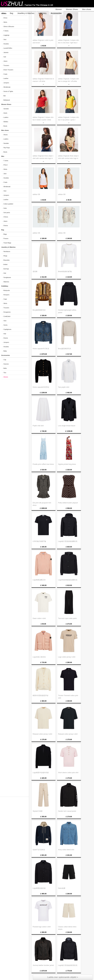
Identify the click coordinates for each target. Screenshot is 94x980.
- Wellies (5, 122)
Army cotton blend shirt (66, 850)
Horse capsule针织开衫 (41, 387)
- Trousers (6, 65)
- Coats (5, 74)
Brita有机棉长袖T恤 (65, 272)
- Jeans (5, 61)
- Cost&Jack (6, 316)
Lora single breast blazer (67, 426)
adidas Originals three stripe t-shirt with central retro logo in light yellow (69, 158)
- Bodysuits (6, 290)
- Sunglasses (7, 277)
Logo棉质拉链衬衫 (39, 888)
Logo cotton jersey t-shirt (67, 657)
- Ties (4, 373)
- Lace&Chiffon (7, 48)
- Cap (4, 360)
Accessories (56, 13)
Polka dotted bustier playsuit (68, 503)
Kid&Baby (43, 13)
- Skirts (5, 22)
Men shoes (87, 9)
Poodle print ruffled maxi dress (43, 464)
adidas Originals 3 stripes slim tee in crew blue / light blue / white (69, 43)
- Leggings (6, 35)
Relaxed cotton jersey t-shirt (42, 734)
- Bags (5, 234)
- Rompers (6, 295)
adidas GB (36, 194)
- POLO (5, 165)
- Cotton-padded (8, 204)
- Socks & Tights (8, 91)
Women (59, 9)
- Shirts (5, 169)
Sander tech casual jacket (67, 811)
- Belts (5, 368)
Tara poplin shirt (64, 387)
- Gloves (5, 377)
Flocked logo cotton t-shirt (42, 927)
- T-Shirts (6, 31)
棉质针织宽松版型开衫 (41, 696)
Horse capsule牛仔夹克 (41, 349)
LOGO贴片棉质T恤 (39, 541)
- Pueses (5, 238)
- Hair (4, 273)
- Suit (4, 57)
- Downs (5, 225)
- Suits (5, 208)
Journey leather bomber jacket (43, 965)
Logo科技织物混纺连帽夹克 (68, 580)
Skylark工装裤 (38, 811)
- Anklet (5, 264)
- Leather (6, 78)
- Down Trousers (8, 70)
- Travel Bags (7, 243)
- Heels (5, 113)
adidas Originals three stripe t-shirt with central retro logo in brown (43, 158)
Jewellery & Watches (26, 13)
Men (4, 13)
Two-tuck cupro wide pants (67, 618)
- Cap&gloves (7, 329)
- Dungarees (7, 312)
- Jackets (6, 52)
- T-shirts (5, 161)
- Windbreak (6, 87)
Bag (11, 13)
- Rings (5, 256)
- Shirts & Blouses (8, 26)
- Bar (4, 96)
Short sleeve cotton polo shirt (68, 773)
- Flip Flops (6, 148)
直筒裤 (35, 272)
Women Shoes (72, 9)
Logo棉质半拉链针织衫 (41, 773)
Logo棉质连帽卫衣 (39, 580)
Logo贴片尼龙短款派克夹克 (68, 965)
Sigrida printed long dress (67, 464)
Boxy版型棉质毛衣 (39, 310)
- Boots (5, 126)
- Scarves (6, 364)
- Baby (5, 351)
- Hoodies (6, 44)
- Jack (5, 174)
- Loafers (5, 117)
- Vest (4, 39)
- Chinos (5, 217)
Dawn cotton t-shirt (39, 618)
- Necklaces (6, 251)
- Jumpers (6, 83)
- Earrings (6, 269)
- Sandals (6, 109)
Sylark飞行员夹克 (39, 850)
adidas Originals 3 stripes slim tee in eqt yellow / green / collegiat (69, 120)
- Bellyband (6, 100)
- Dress (5, 18)
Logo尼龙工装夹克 (39, 657)
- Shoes (5, 135)
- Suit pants (6, 213)
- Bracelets (6, 260)
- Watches (6, 282)
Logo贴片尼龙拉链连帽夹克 (68, 541)
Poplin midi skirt (38, 426)
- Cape (5, 299)
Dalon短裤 (62, 888)
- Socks (5, 325)
